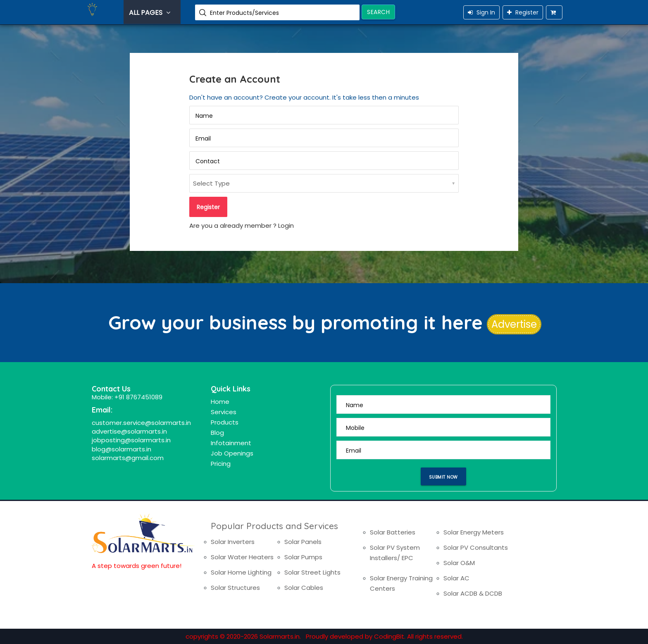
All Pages (151, 13)
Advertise (514, 324)
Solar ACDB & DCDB (473, 593)
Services (224, 412)
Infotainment (231, 443)
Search (378, 12)
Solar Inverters (233, 542)
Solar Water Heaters (242, 557)
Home (220, 402)
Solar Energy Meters (474, 532)
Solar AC (456, 578)
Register (523, 12)
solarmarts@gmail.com (128, 458)
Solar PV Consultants (476, 547)
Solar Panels (303, 542)
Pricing (221, 464)
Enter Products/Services (244, 13)
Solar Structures (235, 588)
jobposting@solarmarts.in (131, 440)
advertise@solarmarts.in (129, 431)
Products (225, 422)
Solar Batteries (393, 532)
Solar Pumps (303, 557)
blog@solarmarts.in (121, 449)
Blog (217, 433)
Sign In (481, 12)
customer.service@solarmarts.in (141, 423)
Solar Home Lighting (241, 572)
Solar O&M (459, 563)
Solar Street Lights (312, 572)
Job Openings (232, 453)
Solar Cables (304, 588)
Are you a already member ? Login (242, 225)
